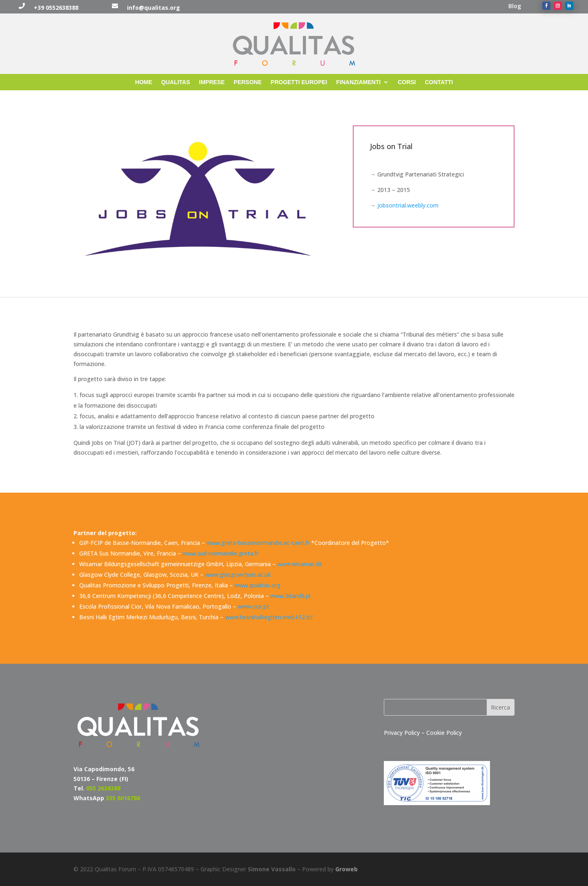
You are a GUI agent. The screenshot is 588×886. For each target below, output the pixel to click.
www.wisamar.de (300, 564)
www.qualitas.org (257, 585)
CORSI (407, 82)
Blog (515, 7)
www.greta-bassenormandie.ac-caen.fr (258, 543)
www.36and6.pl (290, 596)
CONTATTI (439, 82)
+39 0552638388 (56, 8)
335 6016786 (123, 798)
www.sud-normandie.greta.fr (220, 553)
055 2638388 (103, 788)
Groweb (346, 869)
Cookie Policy (444, 733)
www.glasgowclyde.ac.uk (238, 575)
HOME (144, 82)
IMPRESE (212, 82)
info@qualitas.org (154, 8)
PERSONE (247, 82)
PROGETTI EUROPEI (299, 82)
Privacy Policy (403, 733)
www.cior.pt (253, 606)
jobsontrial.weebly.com (408, 205)
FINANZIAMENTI (358, 82)
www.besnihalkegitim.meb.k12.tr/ (269, 617)
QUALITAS (176, 82)
